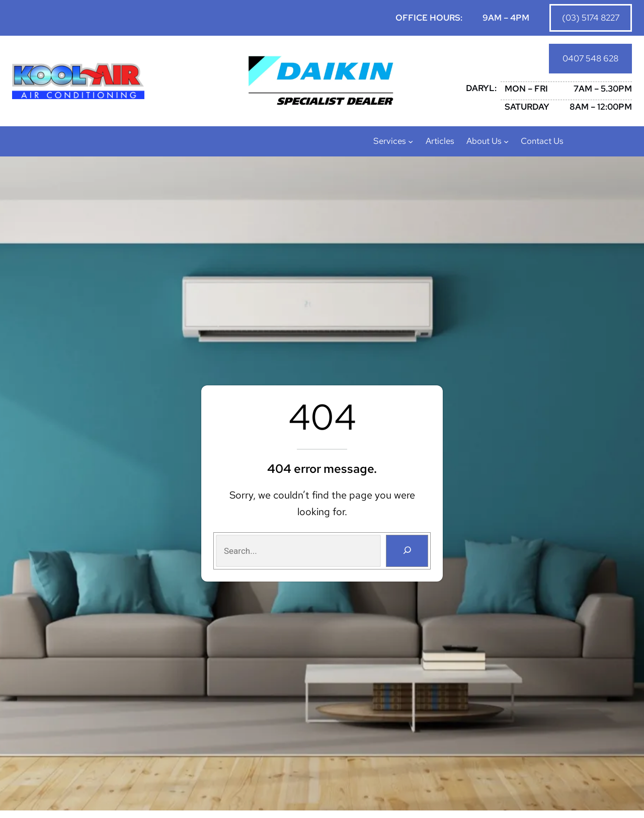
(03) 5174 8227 (590, 18)
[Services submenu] (411, 143)
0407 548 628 (590, 59)
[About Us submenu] (506, 143)
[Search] (407, 553)
